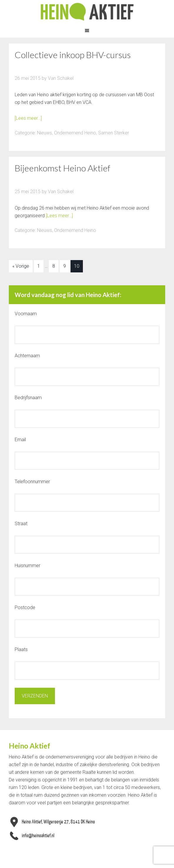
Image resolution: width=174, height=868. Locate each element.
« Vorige (21, 266)
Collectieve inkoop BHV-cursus (73, 55)
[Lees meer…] (28, 118)
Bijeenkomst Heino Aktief (62, 168)
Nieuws (45, 133)
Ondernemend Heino (75, 133)
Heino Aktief (87, 12)
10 (77, 266)
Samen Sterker (114, 133)
